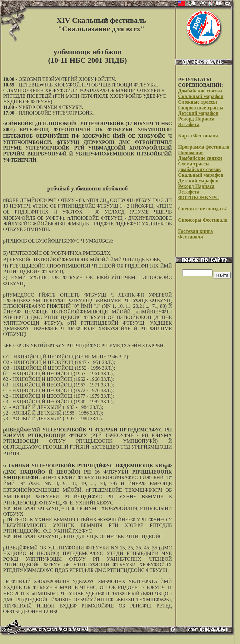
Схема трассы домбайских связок (200, 167)
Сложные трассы (197, 102)
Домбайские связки (200, 91)
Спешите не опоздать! (203, 209)
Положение (191, 152)
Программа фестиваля (204, 147)
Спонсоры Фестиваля (203, 220)
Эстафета (189, 124)
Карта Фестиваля (198, 136)
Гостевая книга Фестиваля (195, 234)
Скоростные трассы (201, 108)
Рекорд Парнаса (196, 119)
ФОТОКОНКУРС (198, 197)
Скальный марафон (201, 96)
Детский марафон (198, 113)
